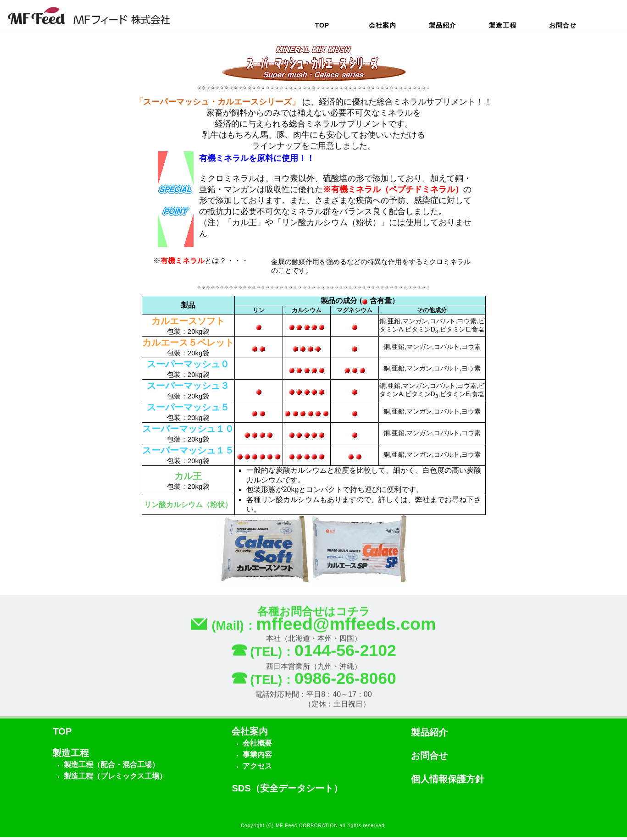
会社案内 (383, 25)
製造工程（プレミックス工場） (115, 779)
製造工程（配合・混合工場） (111, 767)
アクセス (257, 769)
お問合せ (563, 25)
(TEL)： (314, 657)
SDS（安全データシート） (287, 791)
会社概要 (257, 746)
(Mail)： (313, 630)
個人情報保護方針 (448, 782)
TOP (322, 25)
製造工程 (503, 25)
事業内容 (257, 757)
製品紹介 (443, 25)
